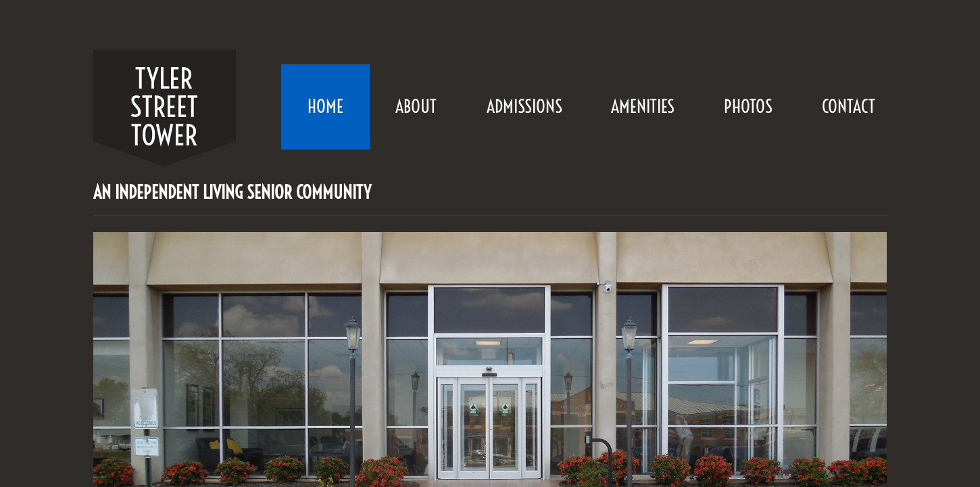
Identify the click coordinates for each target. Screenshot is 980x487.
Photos (748, 107)
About (416, 107)
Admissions (524, 107)
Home (325, 107)
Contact (849, 107)
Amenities (643, 107)
